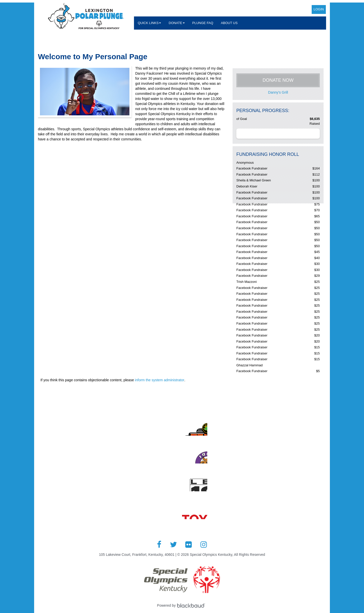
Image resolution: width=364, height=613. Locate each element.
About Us (229, 23)
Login (319, 9)
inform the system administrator (160, 380)
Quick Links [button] (149, 23)
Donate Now (278, 80)
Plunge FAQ (203, 23)
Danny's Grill (278, 92)
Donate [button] (177, 23)
